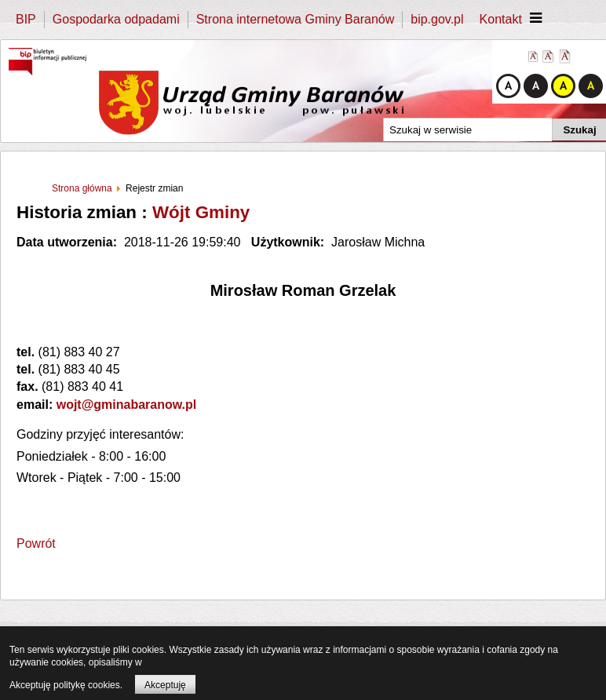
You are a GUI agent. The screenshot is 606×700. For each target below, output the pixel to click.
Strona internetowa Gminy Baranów (296, 19)
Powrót (36, 543)
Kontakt (501, 19)
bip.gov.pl (437, 19)
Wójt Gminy (201, 212)
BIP (26, 19)
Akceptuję (165, 685)
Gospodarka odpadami (116, 19)
